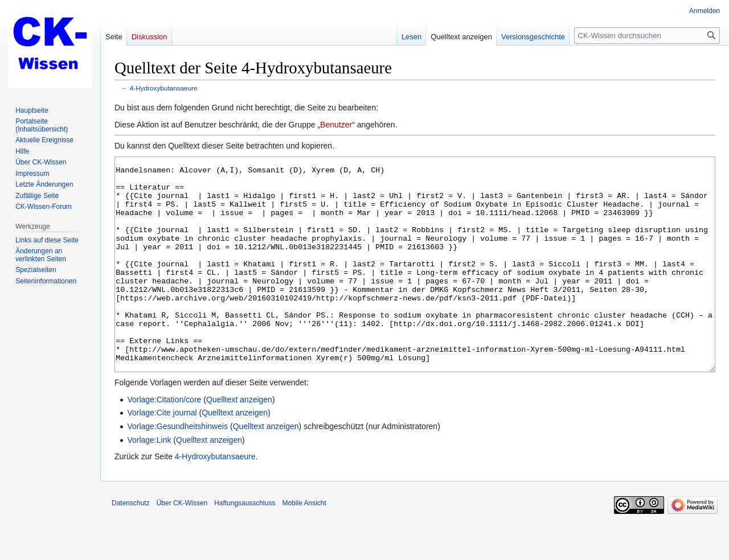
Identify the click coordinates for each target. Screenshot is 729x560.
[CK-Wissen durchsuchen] (647, 36)
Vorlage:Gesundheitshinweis (177, 469)
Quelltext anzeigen (239, 442)
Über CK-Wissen (182, 546)
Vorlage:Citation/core (164, 442)
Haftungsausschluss (245, 546)
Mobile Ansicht (304, 546)
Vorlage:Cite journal (162, 455)
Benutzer (336, 125)
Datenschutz (131, 546)
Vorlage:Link (149, 483)
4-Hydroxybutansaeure (164, 88)
